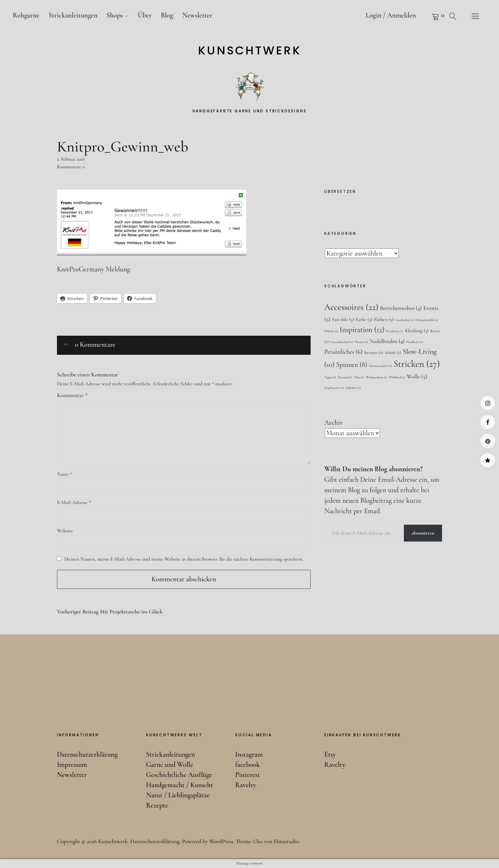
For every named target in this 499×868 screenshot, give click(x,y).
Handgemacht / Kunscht (179, 785)
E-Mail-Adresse (74, 502)
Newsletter (197, 15)
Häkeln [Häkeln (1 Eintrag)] (331, 331)
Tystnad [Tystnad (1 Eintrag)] (345, 377)
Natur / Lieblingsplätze (178, 795)
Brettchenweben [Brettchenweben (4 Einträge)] (401, 308)
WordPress (221, 841)
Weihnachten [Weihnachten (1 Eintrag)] (376, 377)
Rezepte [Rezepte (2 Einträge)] (374, 352)
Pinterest (488, 441)
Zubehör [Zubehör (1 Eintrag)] (353, 388)
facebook (488, 422)
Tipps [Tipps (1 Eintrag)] (330, 377)
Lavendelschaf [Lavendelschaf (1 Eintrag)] (342, 342)
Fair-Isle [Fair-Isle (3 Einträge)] (343, 319)
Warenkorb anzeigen (427, 16)
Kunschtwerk (250, 51)
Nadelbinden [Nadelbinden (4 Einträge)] (387, 341)
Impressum (72, 765)
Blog (167, 15)
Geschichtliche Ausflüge (179, 775)
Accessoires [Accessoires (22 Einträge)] (351, 307)
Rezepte (157, 805)
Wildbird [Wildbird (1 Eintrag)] (397, 377)
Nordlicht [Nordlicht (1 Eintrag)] (415, 342)
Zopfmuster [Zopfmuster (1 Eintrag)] (334, 388)
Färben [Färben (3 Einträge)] (384, 319)
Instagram (488, 403)
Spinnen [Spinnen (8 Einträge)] (352, 365)
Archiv (334, 423)
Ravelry (488, 460)
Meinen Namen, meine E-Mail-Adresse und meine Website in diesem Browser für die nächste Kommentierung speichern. (184, 559)
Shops (115, 15)
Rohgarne (26, 15)
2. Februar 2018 (71, 159)
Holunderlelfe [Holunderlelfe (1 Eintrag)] (426, 320)
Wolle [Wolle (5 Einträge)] (417, 376)
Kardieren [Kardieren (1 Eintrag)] (395, 331)
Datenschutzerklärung (87, 754)
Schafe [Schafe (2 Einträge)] (393, 352)
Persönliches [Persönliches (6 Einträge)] (343, 352)
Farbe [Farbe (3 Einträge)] (364, 319)
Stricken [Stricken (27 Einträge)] (417, 364)
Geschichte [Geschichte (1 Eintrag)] (404, 320)
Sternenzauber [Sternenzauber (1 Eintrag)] (380, 366)
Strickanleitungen (73, 15)
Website (65, 531)
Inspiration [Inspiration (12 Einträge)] (362, 330)
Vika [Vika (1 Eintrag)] (359, 377)
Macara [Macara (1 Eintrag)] (361, 342)
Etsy (330, 754)
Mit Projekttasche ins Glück (110, 612)
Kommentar (72, 395)
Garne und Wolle (169, 765)
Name (65, 474)
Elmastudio (286, 841)
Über (145, 15)
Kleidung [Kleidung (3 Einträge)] (417, 331)
